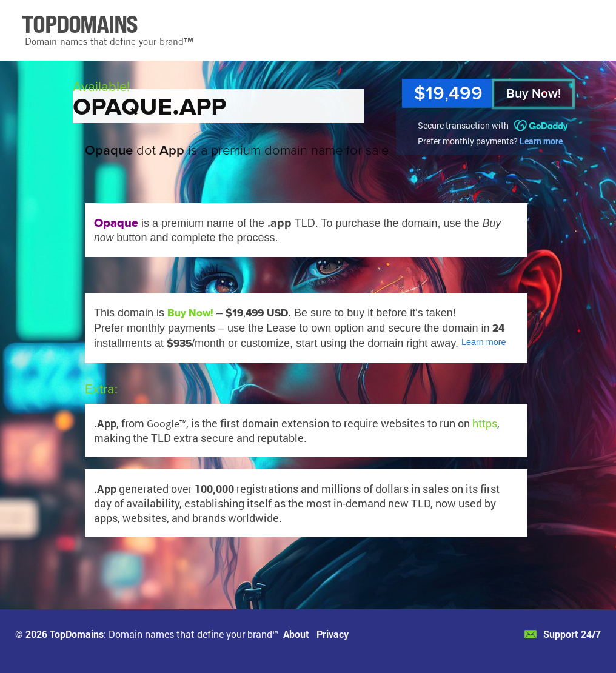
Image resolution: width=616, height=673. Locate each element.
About (296, 634)
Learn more (541, 141)
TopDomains (77, 634)
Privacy (333, 634)
